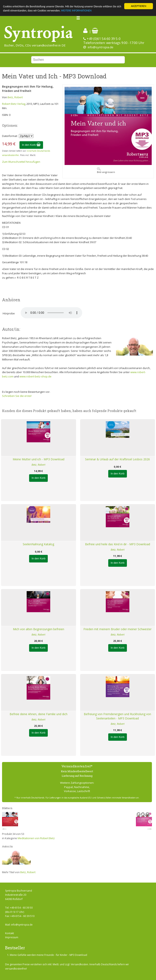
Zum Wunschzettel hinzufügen (21, 162)
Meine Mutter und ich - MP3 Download (39, 459)
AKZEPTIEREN (139, 6)
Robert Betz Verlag (14, 104)
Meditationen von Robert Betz (36, 838)
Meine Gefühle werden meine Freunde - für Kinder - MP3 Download (48, 955)
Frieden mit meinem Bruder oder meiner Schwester (117, 629)
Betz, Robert (15, 97)
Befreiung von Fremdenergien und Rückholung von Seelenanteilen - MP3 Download (117, 716)
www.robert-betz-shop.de (35, 376)
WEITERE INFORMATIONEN (76, 11)
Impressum (12, 937)
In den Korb (31, 145)
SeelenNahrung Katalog (38, 544)
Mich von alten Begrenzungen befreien (39, 629)
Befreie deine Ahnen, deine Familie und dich (39, 714)
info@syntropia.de (101, 47)
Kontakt (10, 933)
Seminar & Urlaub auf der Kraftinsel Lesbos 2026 (117, 459)
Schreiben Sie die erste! (17, 396)
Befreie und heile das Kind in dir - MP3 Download (118, 544)
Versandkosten (79, 964)
